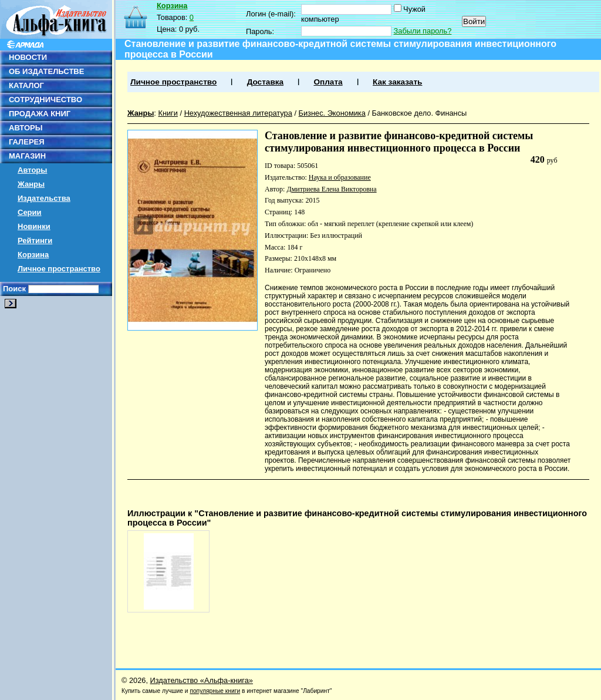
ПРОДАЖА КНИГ (40, 114)
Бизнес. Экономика (332, 113)
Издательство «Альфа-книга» (202, 680)
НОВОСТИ (28, 57)
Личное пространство (59, 269)
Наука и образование (340, 177)
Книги (168, 113)
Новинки (34, 226)
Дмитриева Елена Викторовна (331, 189)
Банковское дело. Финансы (420, 113)
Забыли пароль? (423, 31)
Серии (30, 212)
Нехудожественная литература (238, 113)
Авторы (32, 170)
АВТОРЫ (26, 128)
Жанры (31, 184)
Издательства (44, 198)
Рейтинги (35, 240)
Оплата (328, 82)
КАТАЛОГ (26, 85)
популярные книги (215, 691)
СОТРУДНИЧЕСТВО (45, 100)
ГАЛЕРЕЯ (27, 142)
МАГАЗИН (27, 156)
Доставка (265, 82)
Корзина (33, 255)
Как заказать (397, 82)
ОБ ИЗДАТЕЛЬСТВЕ (46, 71)
